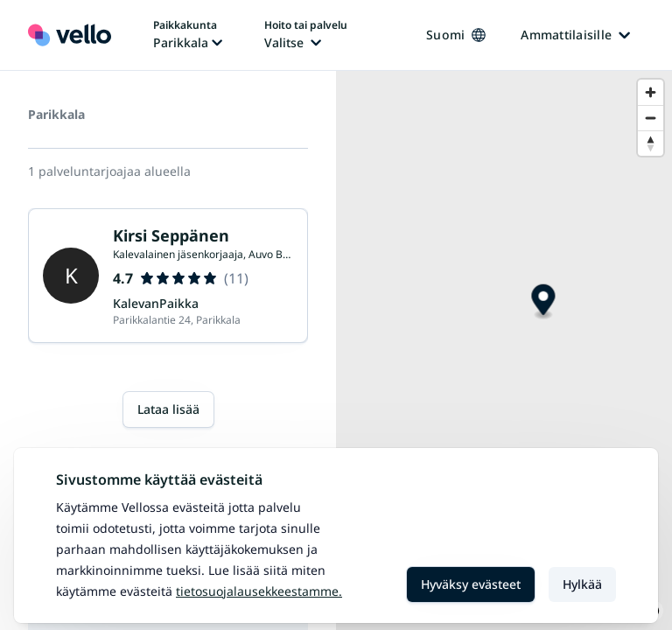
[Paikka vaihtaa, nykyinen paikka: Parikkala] (188, 35)
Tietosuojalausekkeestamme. (259, 591)
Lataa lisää (168, 409)
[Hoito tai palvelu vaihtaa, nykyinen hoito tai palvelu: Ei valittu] (306, 35)
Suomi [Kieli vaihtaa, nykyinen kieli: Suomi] (456, 35)
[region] (504, 350)
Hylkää (582, 584)
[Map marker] (543, 302)
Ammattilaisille (575, 35)
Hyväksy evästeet (471, 584)
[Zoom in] (651, 92)
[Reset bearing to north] (651, 143)
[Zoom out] (651, 118)
